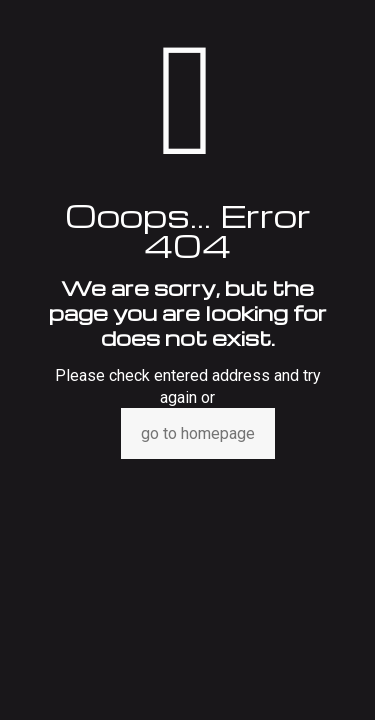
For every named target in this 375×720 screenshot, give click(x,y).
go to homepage (198, 433)
